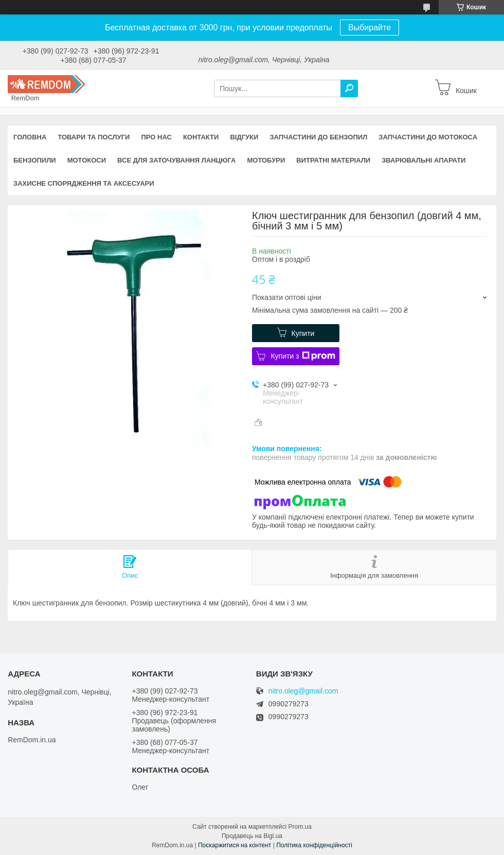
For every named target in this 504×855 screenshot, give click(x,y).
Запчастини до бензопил (318, 137)
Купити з (303, 356)
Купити (303, 333)
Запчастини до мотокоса (428, 137)
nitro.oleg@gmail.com (303, 691)
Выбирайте (370, 28)
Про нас (156, 137)
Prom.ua (300, 827)
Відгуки (244, 137)
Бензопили (35, 160)
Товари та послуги (94, 137)
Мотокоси (87, 160)
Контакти (201, 137)
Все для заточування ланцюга (176, 160)
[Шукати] (349, 88)
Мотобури (266, 160)
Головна (30, 137)
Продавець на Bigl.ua (252, 836)
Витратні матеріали (333, 160)
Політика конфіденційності (314, 845)
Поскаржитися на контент (235, 845)
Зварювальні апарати (424, 160)
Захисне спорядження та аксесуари (84, 183)
